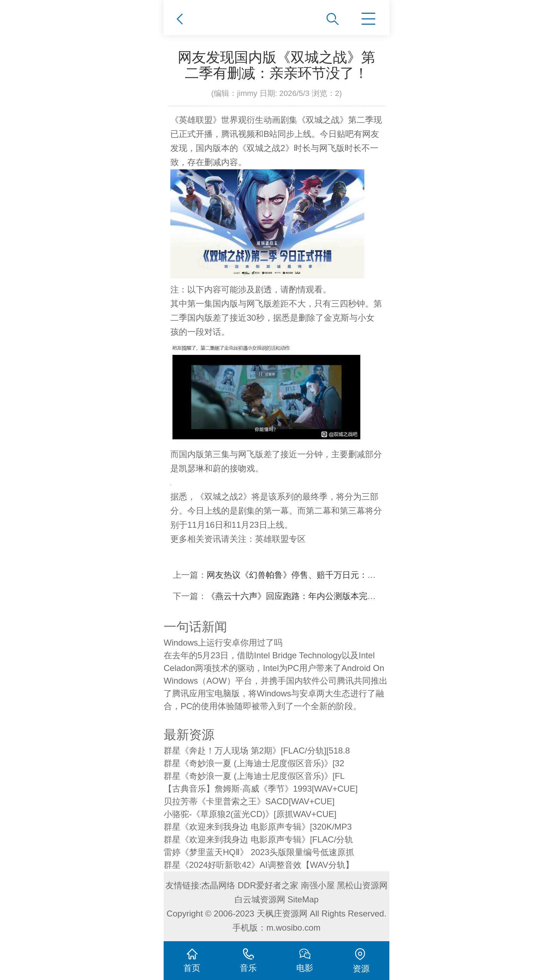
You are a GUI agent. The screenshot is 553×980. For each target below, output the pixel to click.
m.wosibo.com (293, 928)
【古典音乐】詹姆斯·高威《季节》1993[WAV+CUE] (261, 789)
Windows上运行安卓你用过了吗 (223, 643)
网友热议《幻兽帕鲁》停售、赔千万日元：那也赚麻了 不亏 (318, 575)
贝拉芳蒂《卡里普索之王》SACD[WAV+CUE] (249, 801)
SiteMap (303, 899)
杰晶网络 (218, 885)
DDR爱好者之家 (268, 885)
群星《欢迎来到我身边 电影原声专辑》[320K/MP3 (258, 827)
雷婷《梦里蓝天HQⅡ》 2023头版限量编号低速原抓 (259, 852)
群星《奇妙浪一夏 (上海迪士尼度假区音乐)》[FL (254, 776)
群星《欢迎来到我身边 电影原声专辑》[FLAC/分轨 (258, 839)
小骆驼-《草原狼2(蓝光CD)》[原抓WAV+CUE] (250, 814)
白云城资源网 (260, 899)
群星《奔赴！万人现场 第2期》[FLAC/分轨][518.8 (257, 751)
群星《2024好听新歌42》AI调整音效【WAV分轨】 (259, 865)
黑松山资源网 (362, 885)
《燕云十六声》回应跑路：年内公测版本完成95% (300, 596)
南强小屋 (318, 885)
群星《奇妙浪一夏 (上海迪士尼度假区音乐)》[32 (254, 763)
